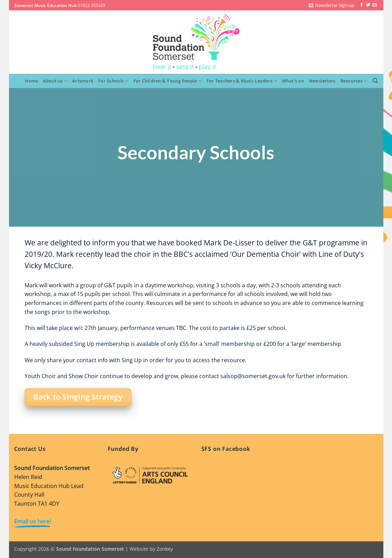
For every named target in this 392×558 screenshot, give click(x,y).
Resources (354, 81)
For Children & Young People (168, 81)
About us (55, 81)
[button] (332, 5)
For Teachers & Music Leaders (242, 81)
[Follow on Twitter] (368, 5)
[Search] (375, 81)
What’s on (293, 81)
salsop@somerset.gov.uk (253, 376)
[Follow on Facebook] (361, 5)
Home (32, 81)
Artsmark (83, 81)
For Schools (113, 81)
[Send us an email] (375, 5)
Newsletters (322, 81)
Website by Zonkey (151, 549)
